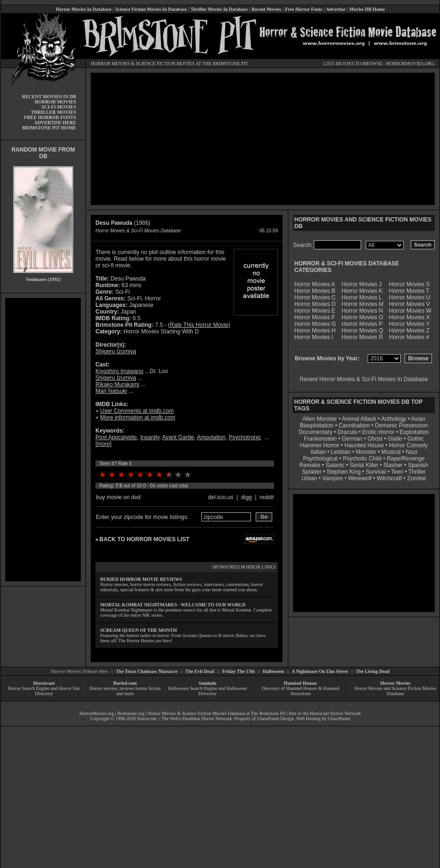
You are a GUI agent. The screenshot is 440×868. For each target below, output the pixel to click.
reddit (267, 497)
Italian (318, 452)
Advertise (336, 9)
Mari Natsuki (111, 391)
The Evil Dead (200, 671)
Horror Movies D (315, 304)
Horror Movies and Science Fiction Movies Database (396, 691)
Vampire (333, 478)
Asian (418, 419)
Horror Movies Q (362, 331)
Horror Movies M (363, 304)
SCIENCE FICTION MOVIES (165, 64)
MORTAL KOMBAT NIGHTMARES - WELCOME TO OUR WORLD (173, 605)
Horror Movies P (362, 324)
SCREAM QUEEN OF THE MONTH (138, 630)
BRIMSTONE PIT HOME (49, 128)
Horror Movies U (410, 298)
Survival (376, 472)
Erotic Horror (379, 432)
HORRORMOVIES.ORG (410, 64)
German (352, 439)
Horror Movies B (315, 291)
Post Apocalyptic (116, 437)
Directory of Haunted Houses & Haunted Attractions (301, 691)
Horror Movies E (315, 311)
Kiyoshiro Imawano (119, 371)
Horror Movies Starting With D (161, 332)
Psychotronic (245, 437)
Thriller (417, 472)
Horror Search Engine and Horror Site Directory (44, 691)
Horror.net (44, 683)
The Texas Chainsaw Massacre (147, 671)
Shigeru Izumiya (116, 351)
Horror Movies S (410, 284)
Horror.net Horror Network (335, 713)
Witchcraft (389, 478)
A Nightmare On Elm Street (320, 671)
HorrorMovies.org (97, 713)
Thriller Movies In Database (219, 9)
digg (246, 497)
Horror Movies (396, 683)
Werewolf (360, 478)
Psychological (320, 459)
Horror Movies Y (409, 324)
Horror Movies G (315, 324)
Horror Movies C (315, 298)
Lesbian (341, 452)
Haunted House (364, 445)
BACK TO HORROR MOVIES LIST (144, 539)
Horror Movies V (410, 304)
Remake (310, 465)
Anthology (393, 419)
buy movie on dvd (118, 497)
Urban (309, 478)
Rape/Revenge (405, 459)
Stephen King (344, 472)
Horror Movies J (362, 284)
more (103, 444)
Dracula (347, 432)
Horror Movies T (409, 291)
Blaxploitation (316, 425)
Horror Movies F (315, 317)
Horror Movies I (314, 337)
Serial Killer (364, 465)
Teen (397, 472)
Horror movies (103, 688)
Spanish (418, 465)
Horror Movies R (362, 337)
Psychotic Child (362, 459)
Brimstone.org (131, 713)
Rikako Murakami (117, 384)
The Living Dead (373, 671)
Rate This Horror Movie (199, 325)
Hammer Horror (320, 445)
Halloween (273, 671)
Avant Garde (178, 437)
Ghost (375, 439)
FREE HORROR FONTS (50, 117)
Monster (366, 452)
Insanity (150, 437)
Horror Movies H (315, 331)
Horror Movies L (362, 298)
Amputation (211, 437)
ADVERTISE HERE (55, 123)
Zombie (416, 478)
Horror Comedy (408, 445)
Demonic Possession (401, 425)
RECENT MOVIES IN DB (49, 97)
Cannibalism (354, 425)
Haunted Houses (300, 683)
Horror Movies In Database (84, 9)
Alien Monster (320, 419)
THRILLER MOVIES (53, 112)
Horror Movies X (410, 317)
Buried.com (125, 683)
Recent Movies (266, 9)
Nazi (412, 452)
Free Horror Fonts (304, 9)
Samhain (207, 683)
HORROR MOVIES (110, 64)
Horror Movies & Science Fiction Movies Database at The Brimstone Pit (217, 713)
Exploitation (414, 432)
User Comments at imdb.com (137, 411)
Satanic (335, 465)
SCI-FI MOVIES (59, 107)
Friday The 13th (238, 671)
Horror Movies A (315, 284)
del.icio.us (220, 497)
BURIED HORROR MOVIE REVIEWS (141, 579)
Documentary (315, 432)
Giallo (395, 439)
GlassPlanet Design (276, 719)
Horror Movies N (362, 311)
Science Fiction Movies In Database (151, 9)
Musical (391, 452)
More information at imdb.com (138, 417)
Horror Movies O (362, 317)
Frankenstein (320, 439)
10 (188, 475)
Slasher (393, 465)
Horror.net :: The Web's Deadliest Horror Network (185, 719)
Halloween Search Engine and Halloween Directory (208, 691)
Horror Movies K (362, 291)
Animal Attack (359, 419)
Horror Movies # (409, 337)
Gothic (416, 439)
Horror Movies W (410, 311)
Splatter (312, 472)
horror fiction (148, 688)
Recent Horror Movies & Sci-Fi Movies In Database (364, 379)
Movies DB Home (367, 9)
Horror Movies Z (409, 331)
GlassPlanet (339, 719)
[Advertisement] (43, 440)
